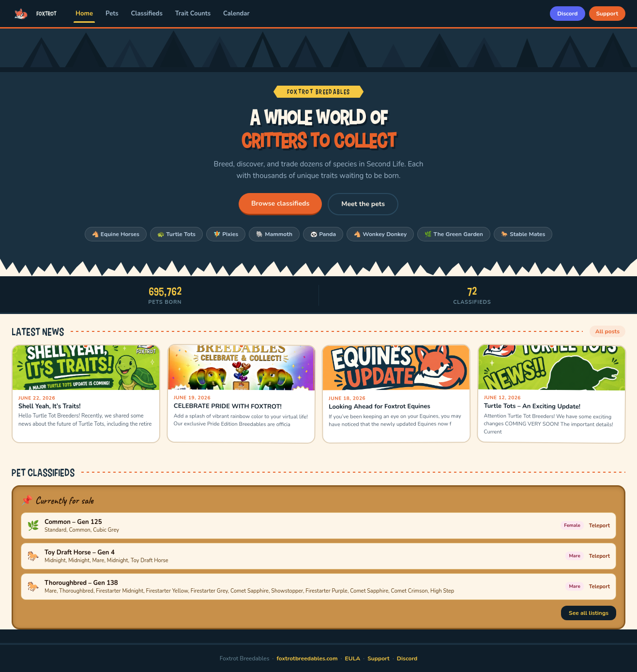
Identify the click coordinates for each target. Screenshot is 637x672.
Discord (567, 14)
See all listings (589, 613)
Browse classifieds (280, 203)
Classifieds (147, 14)
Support (607, 14)
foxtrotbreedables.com (307, 658)
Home (84, 14)
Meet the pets (363, 204)
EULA (353, 658)
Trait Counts (193, 14)
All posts (607, 331)
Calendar (236, 14)
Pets (112, 14)
